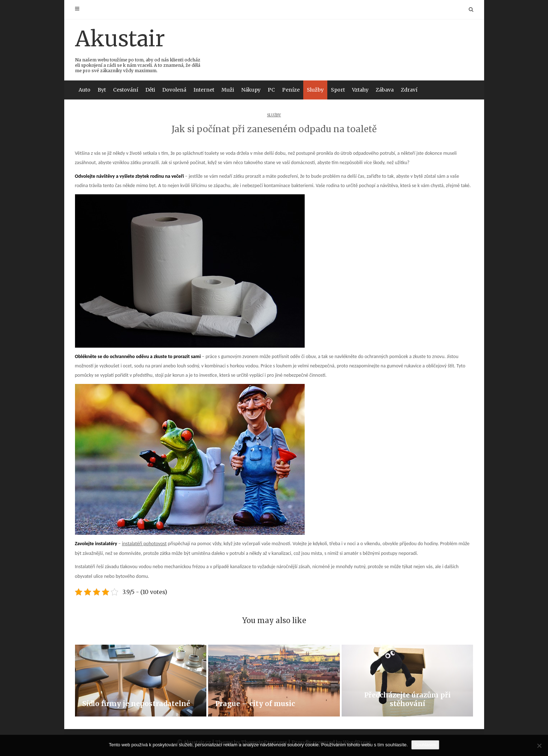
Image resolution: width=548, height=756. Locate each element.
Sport (338, 90)
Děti (150, 90)
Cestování (126, 90)
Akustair (138, 49)
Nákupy (251, 90)
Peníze (291, 90)
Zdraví (409, 90)
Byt (102, 90)
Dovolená (174, 90)
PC (271, 90)
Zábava (385, 90)
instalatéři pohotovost (144, 544)
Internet (204, 90)
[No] (539, 746)
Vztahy (360, 90)
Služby (315, 90)
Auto (85, 90)
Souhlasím (425, 745)
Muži (228, 90)
